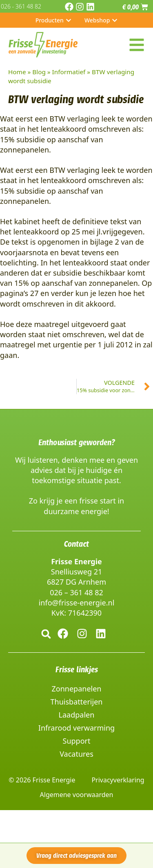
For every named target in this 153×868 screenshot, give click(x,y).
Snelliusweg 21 (76, 572)
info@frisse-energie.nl (77, 603)
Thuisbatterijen (77, 702)
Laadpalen (77, 715)
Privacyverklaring (118, 780)
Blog (39, 72)
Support (77, 741)
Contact (76, 544)
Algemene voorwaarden (77, 795)
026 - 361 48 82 (21, 6)
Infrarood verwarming (76, 728)
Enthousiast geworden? (77, 442)
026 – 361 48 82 (76, 592)
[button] (46, 634)
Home (17, 72)
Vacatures (76, 754)
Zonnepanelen (77, 689)
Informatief (69, 72)
